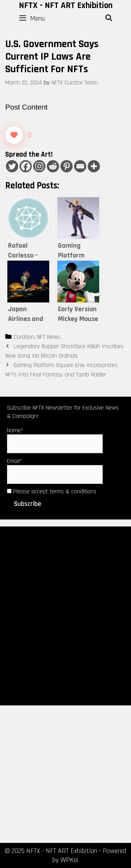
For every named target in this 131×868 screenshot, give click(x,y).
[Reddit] (53, 166)
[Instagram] (39, 166)
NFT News (49, 337)
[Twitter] (12, 166)
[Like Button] (14, 135)
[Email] (80, 166)
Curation (24, 337)
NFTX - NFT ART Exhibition (66, 6)
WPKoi (70, 860)
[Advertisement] (65, 615)
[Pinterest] (67, 166)
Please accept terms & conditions (52, 491)
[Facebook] (26, 166)
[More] (94, 166)
